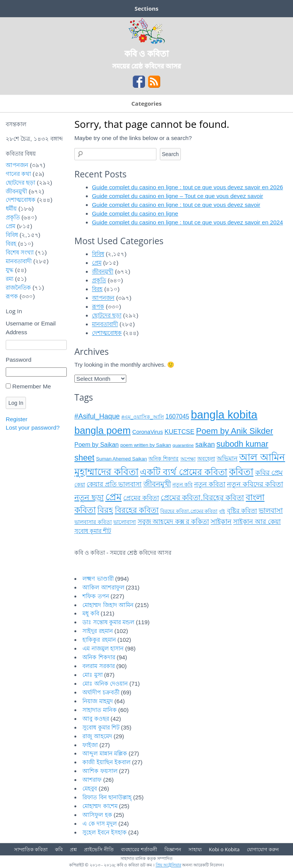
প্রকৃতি (99, 280)
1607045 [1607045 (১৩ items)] (177, 416)
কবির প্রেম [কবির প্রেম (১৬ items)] (269, 473)
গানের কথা (18, 174)
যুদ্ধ (10, 270)
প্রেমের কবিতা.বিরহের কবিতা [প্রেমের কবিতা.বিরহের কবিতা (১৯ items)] (202, 498)
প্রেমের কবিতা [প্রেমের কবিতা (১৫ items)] (141, 498)
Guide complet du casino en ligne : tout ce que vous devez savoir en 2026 (188, 187)
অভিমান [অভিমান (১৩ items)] (227, 458)
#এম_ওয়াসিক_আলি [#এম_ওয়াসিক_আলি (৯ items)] (142, 417)
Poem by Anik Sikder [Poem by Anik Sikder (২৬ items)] (235, 431)
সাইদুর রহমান (97, 631)
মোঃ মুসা (92, 675)
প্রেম (97, 263)
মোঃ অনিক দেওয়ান (105, 684)
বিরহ (97, 289)
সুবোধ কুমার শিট (101, 727)
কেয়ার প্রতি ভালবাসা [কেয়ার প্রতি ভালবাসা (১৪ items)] (114, 484)
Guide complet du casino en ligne (135, 213)
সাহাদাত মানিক (99, 710)
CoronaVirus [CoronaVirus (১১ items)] (148, 432)
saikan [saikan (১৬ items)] (205, 444)
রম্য (10, 279)
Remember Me (31, 386)
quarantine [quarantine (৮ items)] (183, 445)
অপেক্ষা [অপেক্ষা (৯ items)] (188, 459)
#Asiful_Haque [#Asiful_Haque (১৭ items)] (97, 416)
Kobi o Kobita (224, 849)
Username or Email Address (31, 328)
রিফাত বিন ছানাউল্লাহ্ (107, 797)
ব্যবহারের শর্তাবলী (139, 849)
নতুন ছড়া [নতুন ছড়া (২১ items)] (89, 498)
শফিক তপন (96, 596)
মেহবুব (90, 788)
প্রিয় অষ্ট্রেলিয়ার (168, 865)
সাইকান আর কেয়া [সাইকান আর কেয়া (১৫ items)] (257, 522)
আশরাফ (92, 780)
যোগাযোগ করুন (263, 849)
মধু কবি (91, 613)
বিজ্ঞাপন (173, 849)
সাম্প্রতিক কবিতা (31, 849)
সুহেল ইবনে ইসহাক (105, 832)
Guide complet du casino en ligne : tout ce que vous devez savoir (176, 205)
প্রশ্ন (73, 849)
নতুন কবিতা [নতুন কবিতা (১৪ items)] (210, 484)
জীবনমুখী (103, 271)
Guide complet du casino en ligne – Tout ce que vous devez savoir (178, 196)
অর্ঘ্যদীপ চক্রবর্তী (101, 692)
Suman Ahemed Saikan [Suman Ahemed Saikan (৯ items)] (122, 459)
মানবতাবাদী (105, 324)
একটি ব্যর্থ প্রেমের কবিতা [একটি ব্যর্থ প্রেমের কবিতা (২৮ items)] (184, 472)
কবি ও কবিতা (146, 53)
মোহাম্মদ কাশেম (100, 806)
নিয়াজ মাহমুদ (97, 701)
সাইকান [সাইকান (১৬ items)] (221, 522)
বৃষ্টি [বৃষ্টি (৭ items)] (222, 511)
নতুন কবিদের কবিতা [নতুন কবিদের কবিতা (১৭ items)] (255, 484)
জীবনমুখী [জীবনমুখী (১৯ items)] (157, 484)
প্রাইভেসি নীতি (99, 849)
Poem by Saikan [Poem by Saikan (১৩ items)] (97, 445)
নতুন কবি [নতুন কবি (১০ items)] (183, 485)
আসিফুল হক (97, 815)
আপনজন (103, 298)
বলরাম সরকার (98, 666)
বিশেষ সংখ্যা (20, 252)
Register (17, 419)
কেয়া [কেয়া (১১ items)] (80, 485)
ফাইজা (90, 745)
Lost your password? (33, 428)
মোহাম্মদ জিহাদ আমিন (108, 605)
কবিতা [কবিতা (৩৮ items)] (241, 472)
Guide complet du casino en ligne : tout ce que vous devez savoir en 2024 (188, 222)
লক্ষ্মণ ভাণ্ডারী (98, 579)
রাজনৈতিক (18, 287)
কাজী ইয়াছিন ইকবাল (106, 762)
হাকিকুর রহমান (99, 640)
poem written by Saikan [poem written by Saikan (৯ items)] (146, 445)
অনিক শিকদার (99, 657)
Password (19, 360)
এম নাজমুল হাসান (103, 648)
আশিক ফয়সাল (100, 771)
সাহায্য (195, 849)
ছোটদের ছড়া (107, 315)
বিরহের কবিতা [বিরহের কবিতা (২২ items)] (137, 510)
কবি (59, 849)
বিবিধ (98, 254)
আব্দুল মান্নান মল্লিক (105, 753)
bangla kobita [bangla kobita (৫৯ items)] (224, 415)
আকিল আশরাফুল (103, 587)
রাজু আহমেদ (97, 736)
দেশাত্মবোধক (107, 333)
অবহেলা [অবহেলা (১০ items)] (206, 459)
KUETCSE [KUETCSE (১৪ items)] (179, 432)
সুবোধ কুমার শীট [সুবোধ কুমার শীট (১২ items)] (93, 531)
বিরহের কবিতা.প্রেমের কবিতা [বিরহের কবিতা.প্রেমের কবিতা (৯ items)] (189, 511)
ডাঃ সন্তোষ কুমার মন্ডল (108, 622)
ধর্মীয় (11, 209)
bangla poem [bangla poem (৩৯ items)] (102, 430)
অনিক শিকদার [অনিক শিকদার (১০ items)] (163, 459)
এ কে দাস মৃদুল (100, 824)
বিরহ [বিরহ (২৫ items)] (105, 510)
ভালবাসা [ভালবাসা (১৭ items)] (271, 510)
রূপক (98, 307)
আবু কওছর (96, 719)
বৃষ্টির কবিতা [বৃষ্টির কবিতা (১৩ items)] (242, 511)
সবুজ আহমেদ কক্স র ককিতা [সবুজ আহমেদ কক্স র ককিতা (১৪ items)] (173, 522)
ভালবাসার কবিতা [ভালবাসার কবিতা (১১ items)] (93, 522)
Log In (16, 403)
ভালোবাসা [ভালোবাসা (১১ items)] (125, 522)
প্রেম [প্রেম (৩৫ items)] (113, 497)
